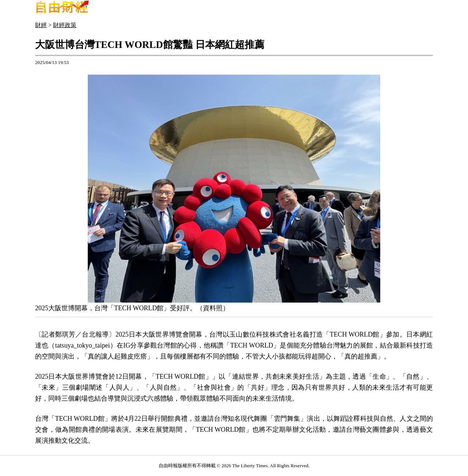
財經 (41, 25)
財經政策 (65, 25)
